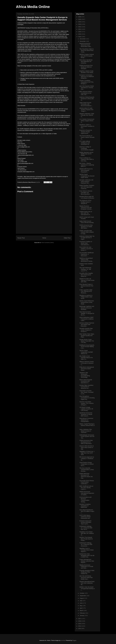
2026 (80, 17)
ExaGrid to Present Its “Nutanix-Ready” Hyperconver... (86, 132)
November (83, 41)
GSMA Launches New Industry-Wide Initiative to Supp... (87, 232)
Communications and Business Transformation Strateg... (85, 499)
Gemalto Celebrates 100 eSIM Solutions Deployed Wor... (86, 181)
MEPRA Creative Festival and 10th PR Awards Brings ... (87, 56)
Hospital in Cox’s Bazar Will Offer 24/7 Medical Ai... (87, 533)
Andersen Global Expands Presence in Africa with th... (87, 99)
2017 (80, 619)
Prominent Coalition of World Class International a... (86, 243)
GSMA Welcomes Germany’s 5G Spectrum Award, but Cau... (86, 476)
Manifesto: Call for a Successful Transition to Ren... (87, 126)
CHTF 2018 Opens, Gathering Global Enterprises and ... (85, 517)
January (82, 616)
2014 (80, 626)
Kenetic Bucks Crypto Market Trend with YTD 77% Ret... (87, 341)
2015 (80, 624)
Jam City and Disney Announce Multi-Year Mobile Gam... (86, 578)
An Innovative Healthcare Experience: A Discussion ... (87, 254)
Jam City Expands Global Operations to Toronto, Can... (87, 88)
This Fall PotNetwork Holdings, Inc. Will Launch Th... (85, 269)
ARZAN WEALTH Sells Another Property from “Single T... (86, 110)
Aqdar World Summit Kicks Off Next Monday (87, 222)
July (81, 601)
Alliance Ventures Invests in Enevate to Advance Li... (87, 363)
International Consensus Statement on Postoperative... (86, 420)
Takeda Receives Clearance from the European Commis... (86, 208)
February (82, 613)
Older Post (67, 238)
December (83, 39)
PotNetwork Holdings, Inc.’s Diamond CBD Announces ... (86, 544)
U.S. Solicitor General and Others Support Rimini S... (87, 121)
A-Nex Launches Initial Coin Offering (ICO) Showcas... (86, 291)
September (83, 596)
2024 (80, 22)
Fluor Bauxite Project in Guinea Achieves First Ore (86, 286)
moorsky (63, 640)
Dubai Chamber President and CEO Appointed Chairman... (87, 187)
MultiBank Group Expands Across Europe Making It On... (87, 347)
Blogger (74, 640)
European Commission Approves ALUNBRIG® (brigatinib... (87, 77)
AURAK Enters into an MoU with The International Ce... (86, 213)
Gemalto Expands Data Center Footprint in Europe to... (86, 330)
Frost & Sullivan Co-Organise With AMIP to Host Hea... (87, 159)
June (81, 603)
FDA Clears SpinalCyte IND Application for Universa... (86, 61)
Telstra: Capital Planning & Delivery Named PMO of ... (87, 425)
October (82, 593)
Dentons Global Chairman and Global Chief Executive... (87, 324)
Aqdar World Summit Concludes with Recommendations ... (86, 104)
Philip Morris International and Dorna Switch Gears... (87, 369)
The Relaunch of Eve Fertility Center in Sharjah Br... (85, 202)
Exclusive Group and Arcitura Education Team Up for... (85, 522)
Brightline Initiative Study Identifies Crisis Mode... (87, 72)
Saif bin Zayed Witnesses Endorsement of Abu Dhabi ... (87, 302)
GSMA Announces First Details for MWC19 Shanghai (86, 67)
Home (44, 238)
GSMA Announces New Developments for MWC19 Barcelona (86, 442)
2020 (80, 32)
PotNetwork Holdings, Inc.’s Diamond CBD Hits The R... (86, 528)
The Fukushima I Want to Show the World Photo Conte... (87, 51)
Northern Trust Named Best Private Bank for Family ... (86, 539)
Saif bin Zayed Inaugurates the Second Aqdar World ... (87, 176)
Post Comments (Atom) (48, 243)
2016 (80, 621)
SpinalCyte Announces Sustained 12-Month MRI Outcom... (86, 414)
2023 (80, 24)
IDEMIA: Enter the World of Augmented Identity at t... (87, 589)
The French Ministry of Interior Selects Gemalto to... (87, 137)
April (81, 608)
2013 (80, 628)
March (82, 611)
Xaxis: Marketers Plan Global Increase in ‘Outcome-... (86, 431)
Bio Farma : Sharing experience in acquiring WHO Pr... (87, 165)
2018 (80, 37)
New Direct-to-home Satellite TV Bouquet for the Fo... (87, 313)
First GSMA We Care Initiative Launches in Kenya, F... (86, 249)
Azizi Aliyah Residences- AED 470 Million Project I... (87, 511)
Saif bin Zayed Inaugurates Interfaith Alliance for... (86, 352)
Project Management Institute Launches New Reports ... (87, 561)
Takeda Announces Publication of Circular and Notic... (86, 567)
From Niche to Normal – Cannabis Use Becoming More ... (86, 193)
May (81, 606)
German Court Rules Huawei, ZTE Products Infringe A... (87, 403)
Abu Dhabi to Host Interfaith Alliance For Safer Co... (86, 358)
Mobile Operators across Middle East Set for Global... (86, 154)
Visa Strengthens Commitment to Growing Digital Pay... (87, 398)
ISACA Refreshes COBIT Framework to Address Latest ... (87, 319)
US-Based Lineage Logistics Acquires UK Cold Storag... (86, 409)
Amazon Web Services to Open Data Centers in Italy (87, 447)
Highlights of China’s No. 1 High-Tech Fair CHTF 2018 (87, 453)
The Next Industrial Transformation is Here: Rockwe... (87, 470)
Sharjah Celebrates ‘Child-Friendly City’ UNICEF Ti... (87, 115)
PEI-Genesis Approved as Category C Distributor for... (87, 459)
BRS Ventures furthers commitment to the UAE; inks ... (86, 93)
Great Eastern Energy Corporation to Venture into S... (87, 464)
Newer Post (21, 238)
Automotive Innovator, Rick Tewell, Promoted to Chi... (86, 392)
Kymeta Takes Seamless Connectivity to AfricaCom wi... (86, 387)
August (82, 598)
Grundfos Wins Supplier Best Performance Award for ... (86, 275)
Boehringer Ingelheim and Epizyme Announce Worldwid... (87, 308)
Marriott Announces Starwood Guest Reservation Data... (86, 45)
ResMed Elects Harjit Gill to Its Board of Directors (87, 197)
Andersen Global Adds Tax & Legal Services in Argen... (87, 238)
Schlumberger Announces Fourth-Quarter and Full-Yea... (87, 436)
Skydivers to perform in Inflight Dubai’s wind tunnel (86, 297)
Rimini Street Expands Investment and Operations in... (86, 381)
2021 (80, 29)
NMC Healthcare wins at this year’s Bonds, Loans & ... (86, 488)
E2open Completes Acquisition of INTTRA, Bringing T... (87, 82)
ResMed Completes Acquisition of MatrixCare (85, 506)
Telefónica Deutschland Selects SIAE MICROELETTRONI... (86, 260)
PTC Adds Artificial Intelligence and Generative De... (85, 143)
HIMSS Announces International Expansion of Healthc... (87, 493)
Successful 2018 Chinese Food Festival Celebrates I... (87, 482)
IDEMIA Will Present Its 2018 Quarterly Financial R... (86, 170)
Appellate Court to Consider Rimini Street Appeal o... (87, 550)
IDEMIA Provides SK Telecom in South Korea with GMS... (87, 280)
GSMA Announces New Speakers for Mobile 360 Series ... (86, 227)
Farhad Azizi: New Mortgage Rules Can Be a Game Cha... (87, 555)
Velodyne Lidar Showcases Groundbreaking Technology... (85, 375)
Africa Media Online (33, 7)
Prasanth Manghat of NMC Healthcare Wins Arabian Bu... (87, 572)
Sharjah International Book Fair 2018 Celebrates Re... (87, 583)
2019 (80, 34)
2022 (80, 27)
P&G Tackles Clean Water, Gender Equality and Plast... (87, 336)
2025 (80, 19)
